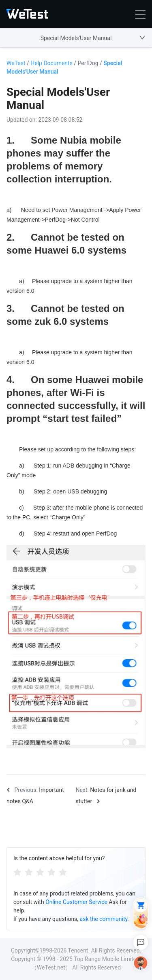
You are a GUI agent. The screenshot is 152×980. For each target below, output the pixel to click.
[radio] (17, 872)
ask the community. (104, 919)
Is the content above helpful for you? (59, 858)
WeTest (18, 63)
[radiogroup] (40, 872)
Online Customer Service (76, 902)
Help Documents (54, 63)
